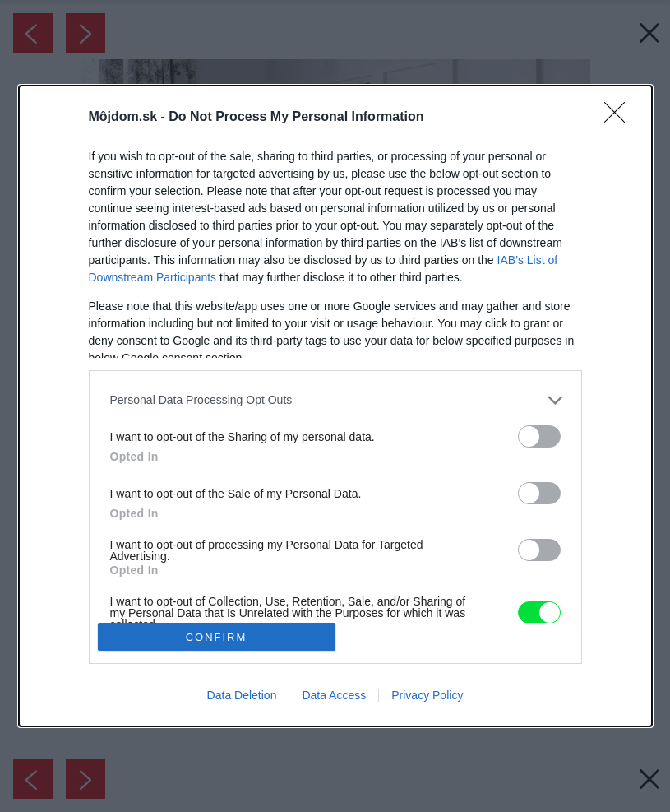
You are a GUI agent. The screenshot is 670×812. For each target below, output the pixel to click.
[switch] (539, 436)
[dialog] (335, 406)
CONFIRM (217, 637)
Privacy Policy (427, 695)
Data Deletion (242, 695)
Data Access (334, 695)
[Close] (620, 118)
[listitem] (335, 400)
